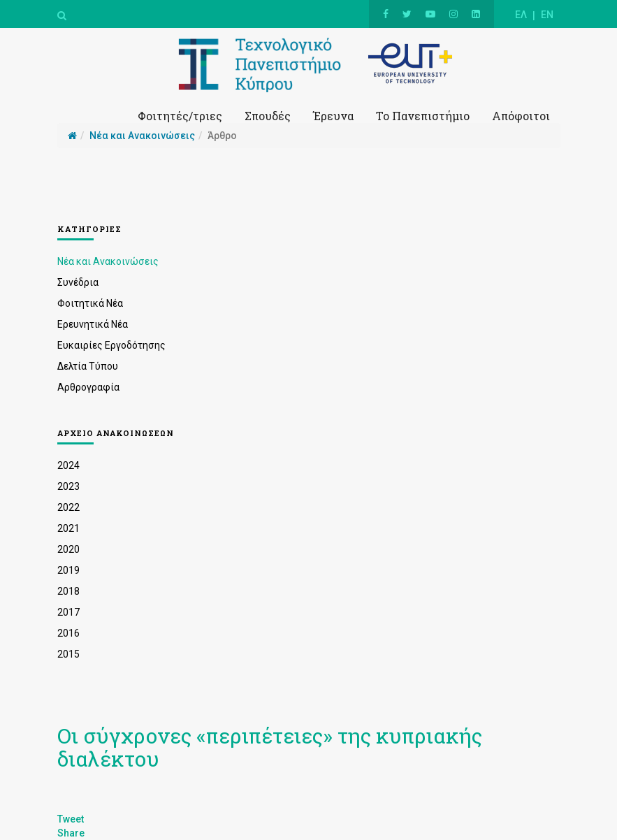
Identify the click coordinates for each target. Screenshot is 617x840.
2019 (68, 570)
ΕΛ (521, 15)
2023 (68, 486)
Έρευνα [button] (333, 116)
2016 (68, 633)
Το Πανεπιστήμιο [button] (423, 116)
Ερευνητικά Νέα (93, 324)
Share (71, 833)
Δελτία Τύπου (88, 366)
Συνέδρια (78, 282)
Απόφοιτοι (521, 116)
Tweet (71, 819)
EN (547, 15)
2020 (68, 549)
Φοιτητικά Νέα (90, 303)
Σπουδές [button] (268, 116)
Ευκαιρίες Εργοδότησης (111, 345)
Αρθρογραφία (88, 387)
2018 (68, 591)
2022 (68, 507)
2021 (68, 528)
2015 (68, 654)
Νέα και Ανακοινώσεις (108, 261)
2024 (68, 465)
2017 (68, 612)
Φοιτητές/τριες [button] (180, 116)
